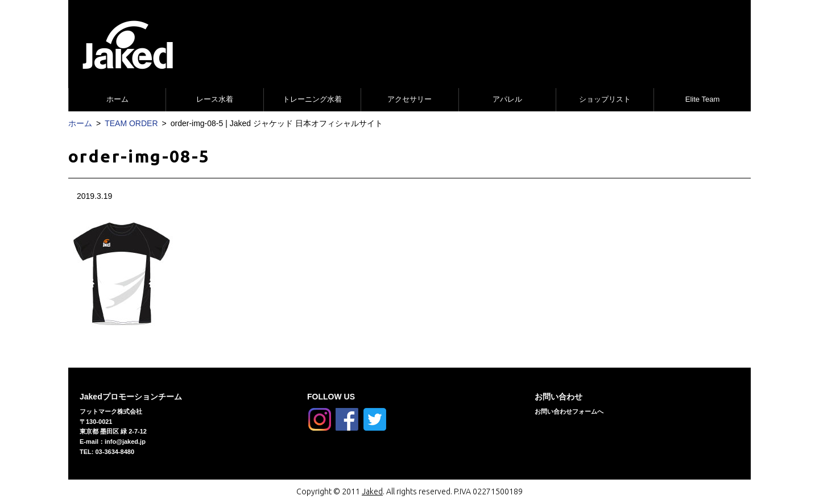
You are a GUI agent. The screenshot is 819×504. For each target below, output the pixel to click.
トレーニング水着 (312, 99)
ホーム (117, 99)
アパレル (507, 99)
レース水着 (215, 99)
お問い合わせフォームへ (569, 411)
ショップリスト (605, 99)
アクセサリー (409, 99)
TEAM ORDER (131, 123)
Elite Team (702, 99)
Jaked (372, 491)
